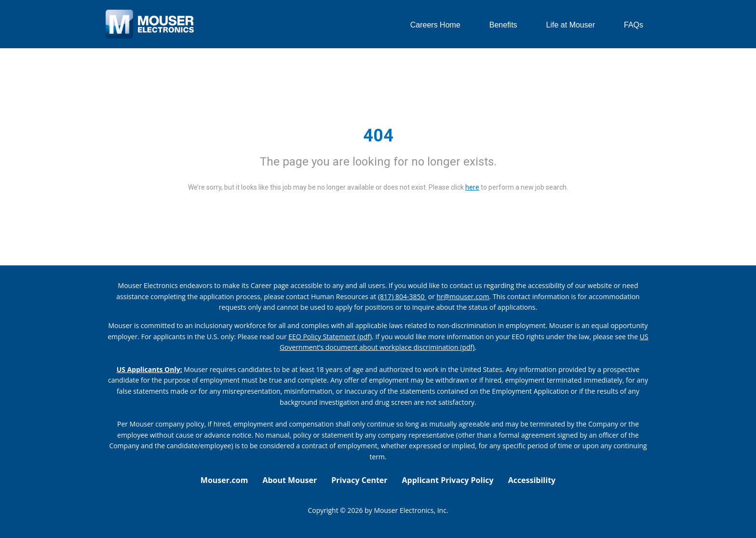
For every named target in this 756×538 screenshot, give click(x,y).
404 (378, 136)
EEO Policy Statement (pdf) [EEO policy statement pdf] (330, 337)
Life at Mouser (571, 25)
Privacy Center (359, 480)
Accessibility (532, 480)
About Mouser (290, 480)
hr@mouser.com (463, 297)
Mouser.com (224, 480)
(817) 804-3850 (402, 297)
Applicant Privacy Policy (448, 480)
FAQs (634, 25)
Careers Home (435, 25)
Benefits (503, 25)
